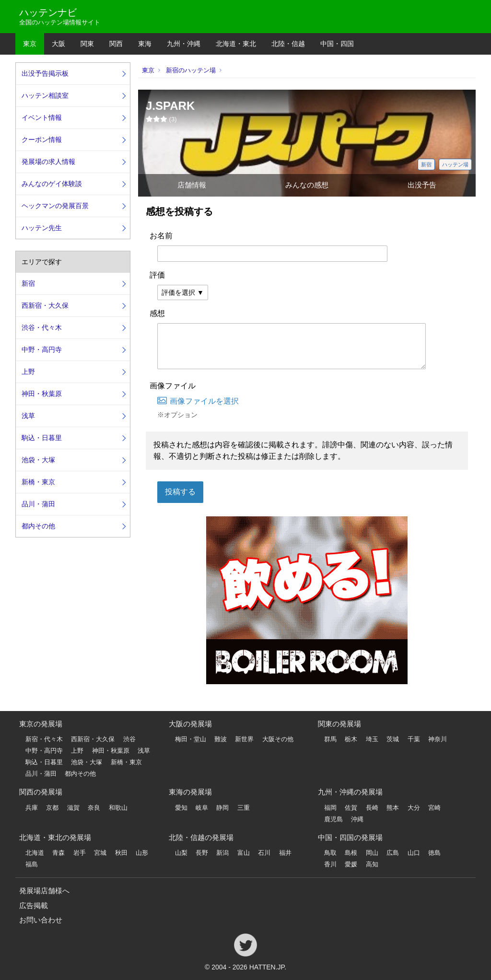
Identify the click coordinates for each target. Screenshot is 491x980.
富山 (244, 853)
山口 (414, 853)
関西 (116, 44)
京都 (52, 808)
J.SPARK (170, 106)
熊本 (393, 808)
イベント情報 (42, 117)
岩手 (80, 853)
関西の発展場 (41, 792)
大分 (414, 808)
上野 (28, 372)
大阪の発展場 (190, 724)
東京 (30, 44)
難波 (221, 739)
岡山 (372, 853)
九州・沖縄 (184, 44)
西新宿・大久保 (45, 305)
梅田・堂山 (191, 739)
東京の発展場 (41, 724)
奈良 (94, 808)
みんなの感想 (307, 185)
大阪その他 (278, 739)
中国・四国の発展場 (350, 837)
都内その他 (38, 526)
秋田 (121, 853)
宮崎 (434, 808)
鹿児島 (333, 819)
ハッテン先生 (42, 228)
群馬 (330, 739)
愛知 (181, 808)
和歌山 (118, 808)
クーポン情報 (42, 140)
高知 (372, 864)
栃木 (351, 739)
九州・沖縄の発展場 (350, 792)
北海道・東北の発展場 (55, 837)
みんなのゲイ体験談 (52, 184)
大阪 (58, 44)
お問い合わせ (41, 920)
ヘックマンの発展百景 (55, 206)
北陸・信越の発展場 (201, 837)
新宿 (426, 164)
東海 (145, 44)
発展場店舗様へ (44, 891)
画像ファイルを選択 (198, 401)
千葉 (414, 739)
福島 (32, 864)
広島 (393, 853)
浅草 (28, 416)
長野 (202, 853)
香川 (330, 864)
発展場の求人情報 (48, 162)
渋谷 (129, 739)
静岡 (222, 808)
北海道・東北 (236, 44)
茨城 (393, 739)
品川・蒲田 (38, 504)
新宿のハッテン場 (191, 70)
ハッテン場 (455, 164)
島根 (351, 853)
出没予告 (422, 185)
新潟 (222, 853)
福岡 (330, 808)
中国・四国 (337, 44)
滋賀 (73, 808)
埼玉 (372, 739)
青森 (58, 853)
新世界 (244, 739)
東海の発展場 (190, 792)
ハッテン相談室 (45, 95)
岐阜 (202, 808)
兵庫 (32, 808)
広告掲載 (34, 905)
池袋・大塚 (38, 460)
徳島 (434, 853)
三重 (244, 808)
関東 (87, 44)
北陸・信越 (288, 44)
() (161, 119)
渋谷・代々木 (42, 327)
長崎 (372, 808)
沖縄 (357, 819)
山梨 (181, 853)
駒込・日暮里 (42, 438)
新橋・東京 (38, 482)
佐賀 (351, 808)
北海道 (35, 853)
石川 (264, 853)
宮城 (100, 853)
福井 (285, 853)
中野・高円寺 (42, 350)
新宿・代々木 (44, 739)
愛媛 (351, 864)
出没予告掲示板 (45, 73)
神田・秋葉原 (42, 394)
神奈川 (438, 739)
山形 (142, 853)
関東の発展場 (339, 724)
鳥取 (330, 853)
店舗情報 (192, 185)
